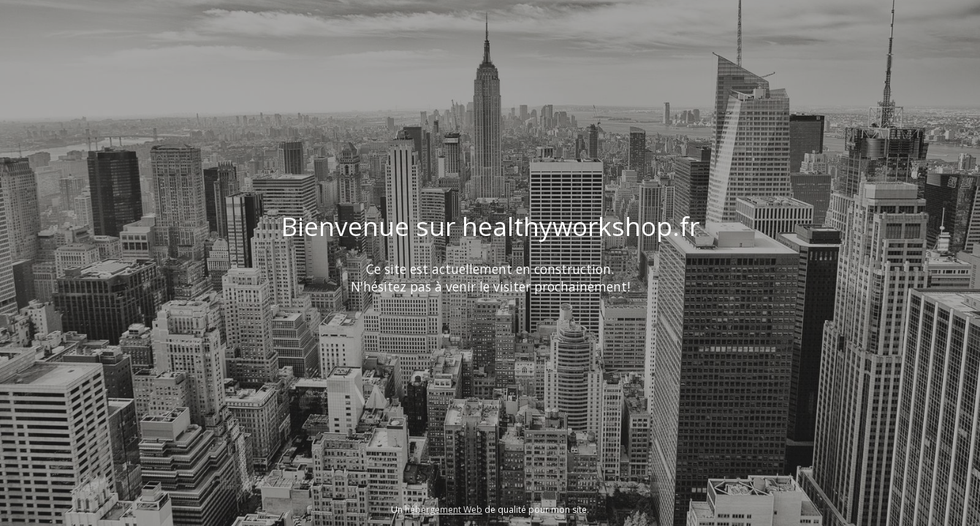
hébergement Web (444, 510)
